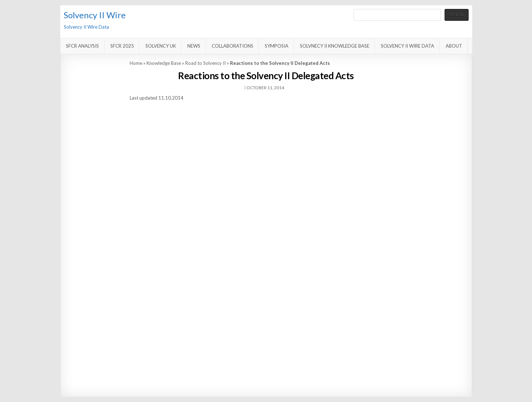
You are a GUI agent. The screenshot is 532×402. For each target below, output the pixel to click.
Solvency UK (161, 46)
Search (457, 14)
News (194, 46)
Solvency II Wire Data (408, 46)
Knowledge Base (164, 63)
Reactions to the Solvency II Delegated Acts (266, 76)
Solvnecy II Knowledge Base (335, 46)
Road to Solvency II (205, 63)
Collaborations (233, 46)
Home (136, 63)
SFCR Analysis (82, 46)
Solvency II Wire (95, 15)
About (454, 46)
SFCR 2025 (122, 46)
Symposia (277, 46)
